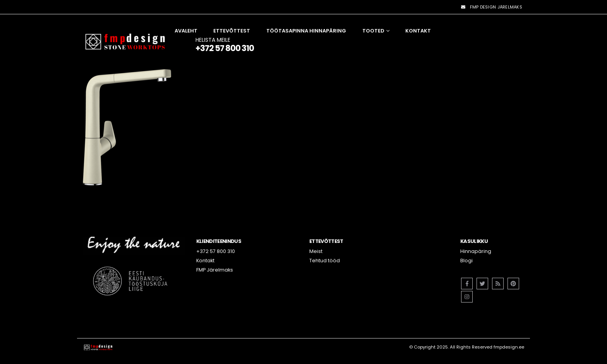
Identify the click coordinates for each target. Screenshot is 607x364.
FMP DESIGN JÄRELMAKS (491, 7)
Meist (316, 251)
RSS (498, 284)
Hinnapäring (476, 251)
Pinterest (513, 284)
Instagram (467, 297)
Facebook (467, 284)
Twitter (482, 284)
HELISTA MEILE (225, 44)
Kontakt (418, 31)
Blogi (466, 261)
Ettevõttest (232, 31)
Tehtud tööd (325, 261)
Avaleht (186, 31)
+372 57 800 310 (216, 251)
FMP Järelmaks (215, 270)
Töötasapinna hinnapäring (306, 31)
